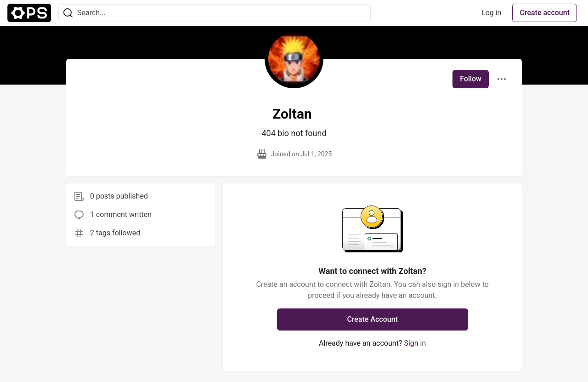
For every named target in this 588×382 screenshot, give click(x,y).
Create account (545, 13)
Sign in (415, 343)
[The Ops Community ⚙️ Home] (29, 13)
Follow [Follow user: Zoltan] (471, 79)
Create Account (372, 319)
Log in (491, 13)
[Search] (68, 13)
